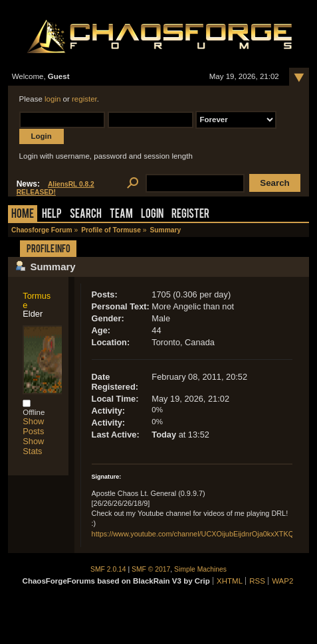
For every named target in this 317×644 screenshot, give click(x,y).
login (53, 99)
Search (86, 215)
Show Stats (33, 446)
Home (23, 215)
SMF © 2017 (151, 569)
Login (152, 215)
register (84, 99)
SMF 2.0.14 (108, 569)
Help (52, 215)
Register (190, 215)
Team (121, 215)
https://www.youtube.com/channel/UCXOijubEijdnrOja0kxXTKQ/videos (204, 534)
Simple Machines (200, 569)
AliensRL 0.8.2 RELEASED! (55, 188)
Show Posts (33, 426)
